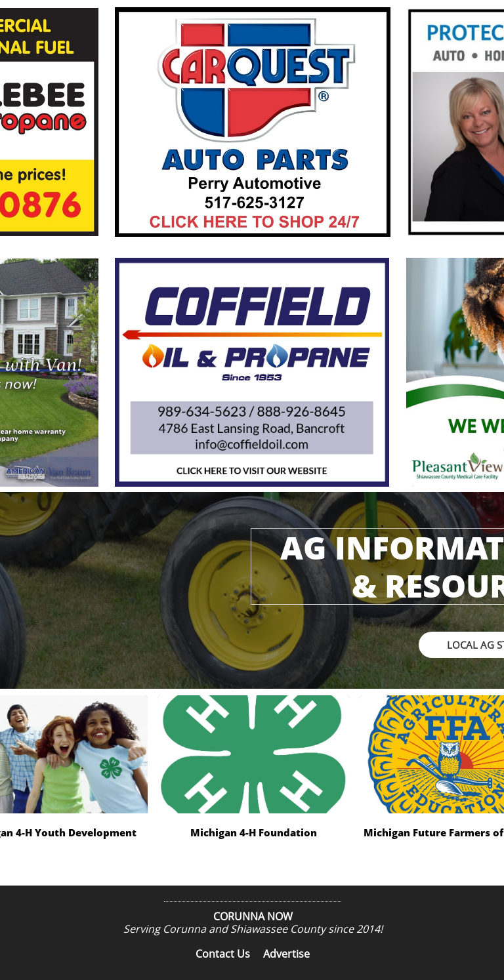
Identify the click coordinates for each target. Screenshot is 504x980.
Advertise (286, 954)
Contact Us (223, 954)
